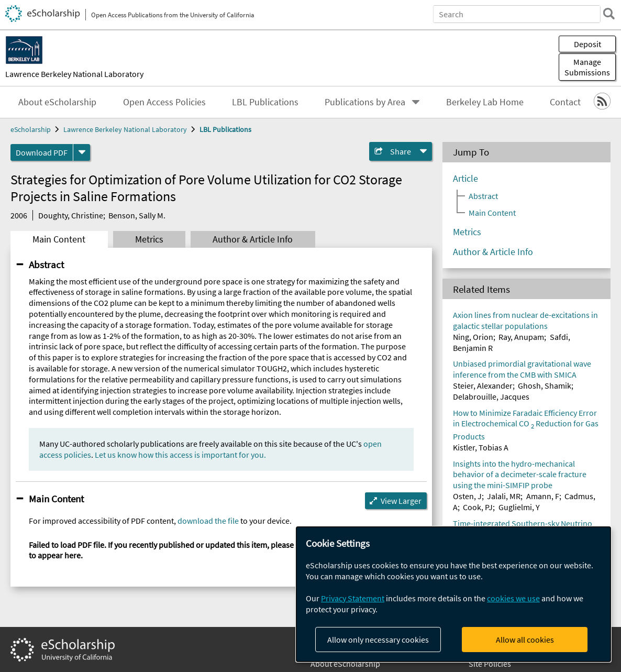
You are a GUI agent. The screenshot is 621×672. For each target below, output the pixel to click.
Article (465, 179)
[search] (607, 14)
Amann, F (543, 496)
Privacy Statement (353, 598)
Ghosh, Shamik (545, 385)
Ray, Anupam (521, 337)
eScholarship (31, 129)
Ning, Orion (473, 337)
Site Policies (490, 664)
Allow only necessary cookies (378, 640)
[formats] (82, 152)
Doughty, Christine (71, 215)
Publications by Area (365, 102)
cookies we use (513, 598)
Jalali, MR (504, 496)
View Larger (401, 501)
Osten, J (467, 496)
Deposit (587, 44)
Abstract (46, 265)
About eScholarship (57, 102)
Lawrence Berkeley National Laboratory (74, 74)
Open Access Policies (164, 102)
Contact (565, 102)
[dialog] (453, 594)
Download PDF (42, 152)
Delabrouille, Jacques (491, 396)
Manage (587, 67)
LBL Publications (265, 102)
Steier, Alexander (483, 385)
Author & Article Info (253, 239)
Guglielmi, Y (519, 507)
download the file (208, 521)
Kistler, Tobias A (481, 447)
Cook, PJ (478, 507)
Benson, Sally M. (137, 215)
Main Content (59, 239)
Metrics (149, 239)
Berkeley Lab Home (485, 102)
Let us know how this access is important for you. (180, 455)
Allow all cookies (525, 640)
